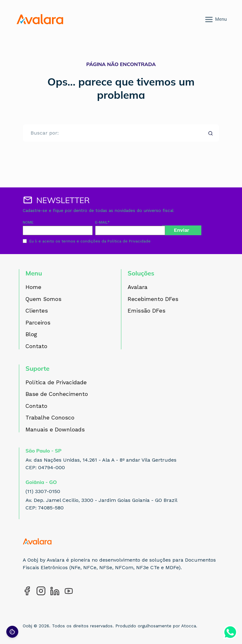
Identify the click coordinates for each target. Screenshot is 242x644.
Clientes (37, 311)
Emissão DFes (147, 311)
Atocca (189, 626)
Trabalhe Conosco (50, 418)
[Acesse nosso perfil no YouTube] (69, 591)
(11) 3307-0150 (43, 491)
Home (33, 287)
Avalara (138, 287)
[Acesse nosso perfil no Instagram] (41, 591)
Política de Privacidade (129, 241)
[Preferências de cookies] (12, 632)
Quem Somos (43, 299)
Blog (31, 335)
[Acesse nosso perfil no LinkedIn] (55, 591)
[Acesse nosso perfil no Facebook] (27, 591)
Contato (36, 347)
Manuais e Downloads (55, 430)
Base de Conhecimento (57, 394)
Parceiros (38, 323)
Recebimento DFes (153, 299)
